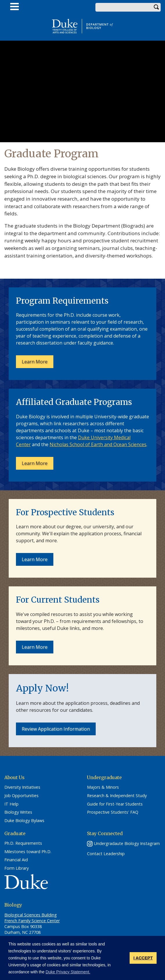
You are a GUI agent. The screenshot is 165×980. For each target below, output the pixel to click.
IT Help (11, 804)
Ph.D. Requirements (23, 843)
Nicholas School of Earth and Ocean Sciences (98, 444)
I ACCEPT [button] (143, 958)
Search (156, 7)
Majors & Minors (103, 787)
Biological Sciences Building (31, 915)
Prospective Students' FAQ (113, 812)
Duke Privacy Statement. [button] (68, 972)
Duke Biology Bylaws (24, 821)
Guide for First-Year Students (115, 804)
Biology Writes (18, 812)
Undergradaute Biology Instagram (127, 843)
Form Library (17, 868)
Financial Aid (16, 860)
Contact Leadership (106, 854)
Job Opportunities (21, 796)
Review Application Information (56, 729)
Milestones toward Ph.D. (28, 852)
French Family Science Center (32, 921)
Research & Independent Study (117, 796)
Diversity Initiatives (22, 787)
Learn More (35, 362)
